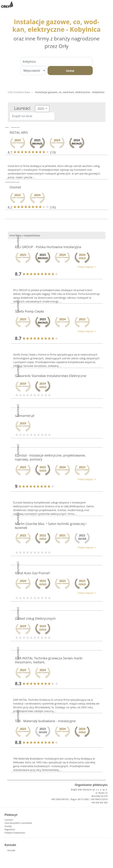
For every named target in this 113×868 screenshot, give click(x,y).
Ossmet (15, 187)
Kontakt (11, 850)
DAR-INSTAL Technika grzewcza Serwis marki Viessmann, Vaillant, (49, 660)
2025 (41, 109)
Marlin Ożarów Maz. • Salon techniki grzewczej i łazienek (51, 526)
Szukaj (70, 71)
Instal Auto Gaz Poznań (32, 573)
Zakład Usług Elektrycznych (35, 618)
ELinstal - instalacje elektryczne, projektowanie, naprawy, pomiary (50, 457)
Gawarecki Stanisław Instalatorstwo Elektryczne (51, 376)
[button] (55, 267)
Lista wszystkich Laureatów (18, 823)
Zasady (8, 826)
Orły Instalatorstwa (19, 92)
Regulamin (10, 829)
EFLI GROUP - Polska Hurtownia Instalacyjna (48, 247)
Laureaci (9, 820)
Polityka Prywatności (15, 833)
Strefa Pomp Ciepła (29, 311)
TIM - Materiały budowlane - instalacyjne (45, 721)
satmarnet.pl (25, 416)
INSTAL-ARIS (19, 132)
